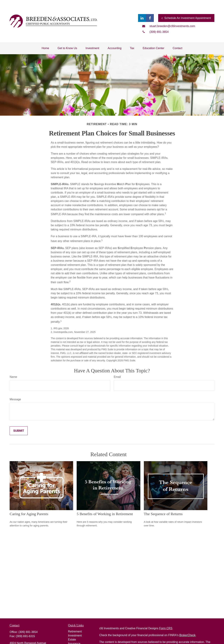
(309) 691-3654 (28, 632)
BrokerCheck (187, 635)
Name (13, 377)
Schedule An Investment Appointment (186, 18)
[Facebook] (150, 18)
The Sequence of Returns (163, 514)
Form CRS (166, 628)
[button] (45, 48)
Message (15, 399)
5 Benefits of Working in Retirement (105, 514)
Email (117, 377)
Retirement (75, 631)
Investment (75, 635)
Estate (72, 640)
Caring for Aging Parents (29, 514)
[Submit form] (19, 431)
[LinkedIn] (142, 18)
